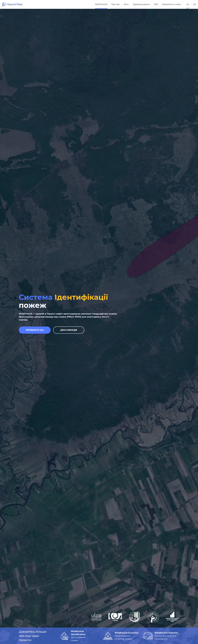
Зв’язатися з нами (171, 4)
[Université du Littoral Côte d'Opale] (96, 617)
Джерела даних (141, 4)
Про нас (115, 4)
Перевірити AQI (36, 330)
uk (188, 4)
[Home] (12, 4)
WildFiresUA (101, 4)
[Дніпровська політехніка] (172, 617)
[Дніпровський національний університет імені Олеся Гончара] (134, 617)
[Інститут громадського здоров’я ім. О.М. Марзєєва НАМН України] (153, 617)
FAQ (156, 4)
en (195, 4)
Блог (126, 4)
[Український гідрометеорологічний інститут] (115, 617)
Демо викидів (72, 330)
